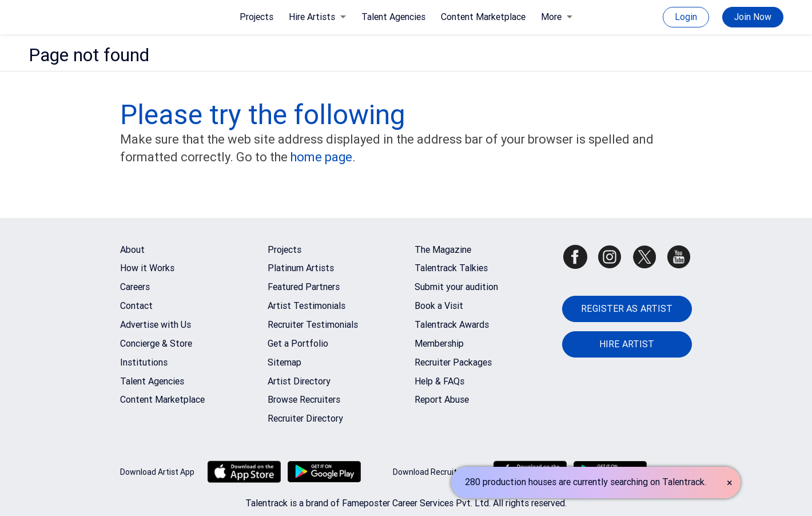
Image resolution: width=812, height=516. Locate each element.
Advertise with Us (156, 325)
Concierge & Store (156, 344)
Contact (136, 306)
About (132, 250)
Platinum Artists (301, 268)
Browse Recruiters (304, 400)
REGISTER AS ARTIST (627, 309)
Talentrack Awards (452, 325)
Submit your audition (456, 287)
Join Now (753, 17)
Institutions (144, 362)
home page (321, 157)
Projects (256, 17)
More (557, 17)
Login (686, 17)
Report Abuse (442, 400)
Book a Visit (439, 306)
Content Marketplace (483, 17)
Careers (135, 287)
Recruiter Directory (305, 418)
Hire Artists (317, 17)
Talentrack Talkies (451, 268)
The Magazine (443, 250)
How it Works (147, 268)
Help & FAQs (439, 381)
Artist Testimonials (307, 306)
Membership (439, 344)
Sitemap (284, 362)
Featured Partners (304, 287)
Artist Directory (299, 381)
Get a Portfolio (298, 344)
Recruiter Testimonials (313, 325)
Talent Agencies (393, 17)
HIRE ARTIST (627, 344)
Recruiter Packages (453, 362)
